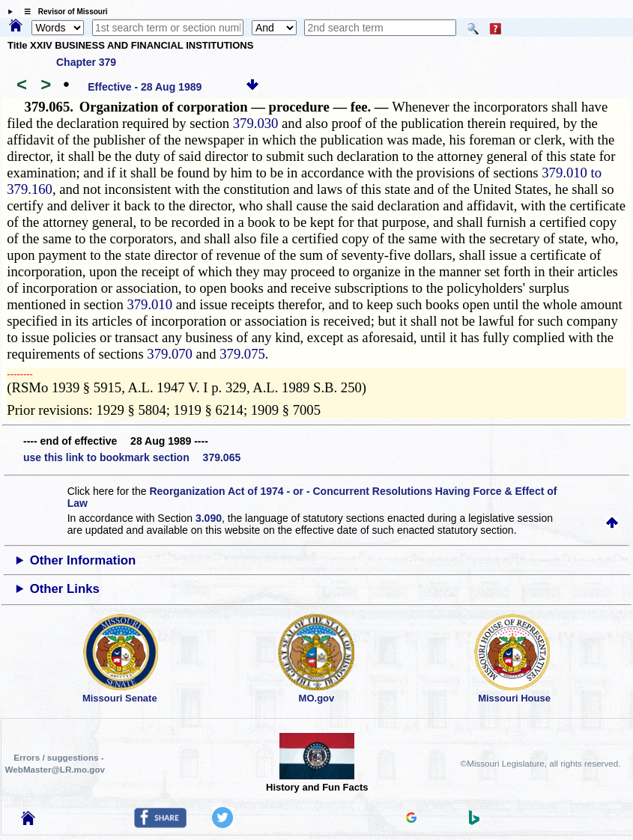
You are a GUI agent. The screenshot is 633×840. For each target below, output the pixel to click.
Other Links (65, 589)
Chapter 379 (86, 62)
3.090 (209, 518)
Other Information (83, 560)
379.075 (242, 354)
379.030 (256, 123)
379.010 (149, 304)
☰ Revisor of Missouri (62, 12)
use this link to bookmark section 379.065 (132, 457)
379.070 (170, 354)
